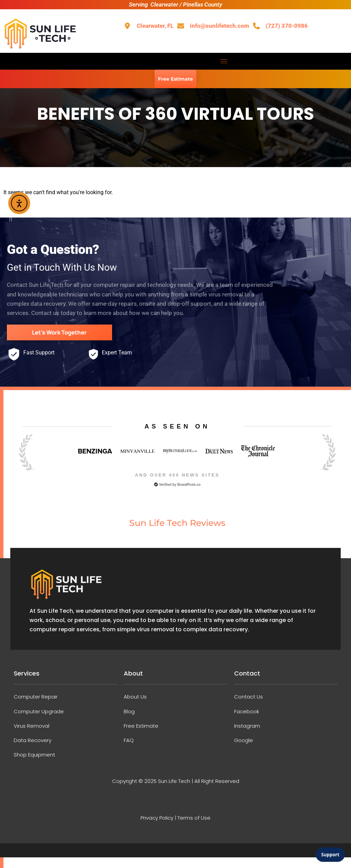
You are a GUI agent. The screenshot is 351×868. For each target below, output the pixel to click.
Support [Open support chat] (330, 855)
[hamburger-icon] (224, 61)
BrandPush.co (189, 484)
